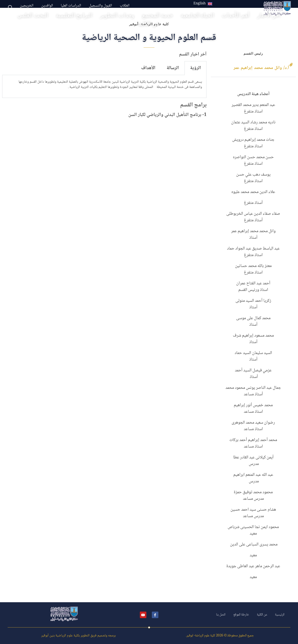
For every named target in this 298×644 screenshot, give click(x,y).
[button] (253, 68)
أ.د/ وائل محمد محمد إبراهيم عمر (261, 68)
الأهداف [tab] (148, 68)
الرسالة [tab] (173, 68)
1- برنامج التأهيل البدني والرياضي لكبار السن (167, 115)
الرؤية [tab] (196, 68)
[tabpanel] (104, 86)
